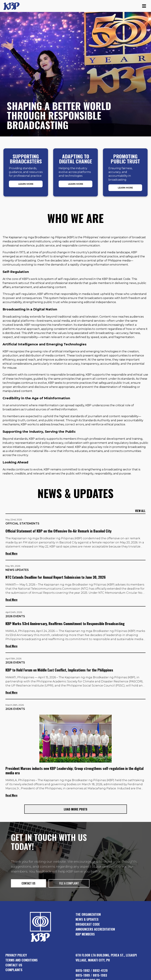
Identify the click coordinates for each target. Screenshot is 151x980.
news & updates (87, 919)
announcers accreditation (95, 929)
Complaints (14, 970)
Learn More (26, 184)
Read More (11, 553)
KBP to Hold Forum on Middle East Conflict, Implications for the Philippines (59, 670)
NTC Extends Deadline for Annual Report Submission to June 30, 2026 (56, 577)
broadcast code (88, 924)
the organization (88, 914)
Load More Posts (75, 809)
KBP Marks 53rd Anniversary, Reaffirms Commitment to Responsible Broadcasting (65, 623)
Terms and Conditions (22, 960)
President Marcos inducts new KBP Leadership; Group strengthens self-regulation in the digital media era (74, 770)
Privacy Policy (16, 955)
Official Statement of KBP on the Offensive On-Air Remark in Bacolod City (58, 531)
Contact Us (14, 965)
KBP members (85, 934)
